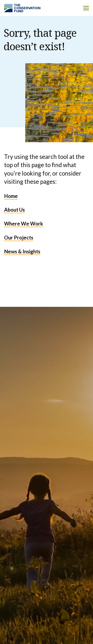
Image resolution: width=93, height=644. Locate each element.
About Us (14, 210)
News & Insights (22, 251)
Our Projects (19, 238)
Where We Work (24, 224)
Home (11, 196)
